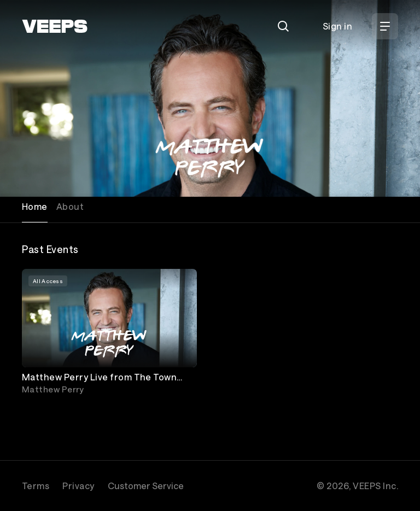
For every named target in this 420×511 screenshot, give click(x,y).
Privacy (78, 486)
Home (35, 206)
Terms (36, 486)
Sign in (337, 26)
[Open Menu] (385, 26)
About (70, 206)
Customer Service (146, 486)
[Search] (283, 26)
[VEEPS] (55, 26)
